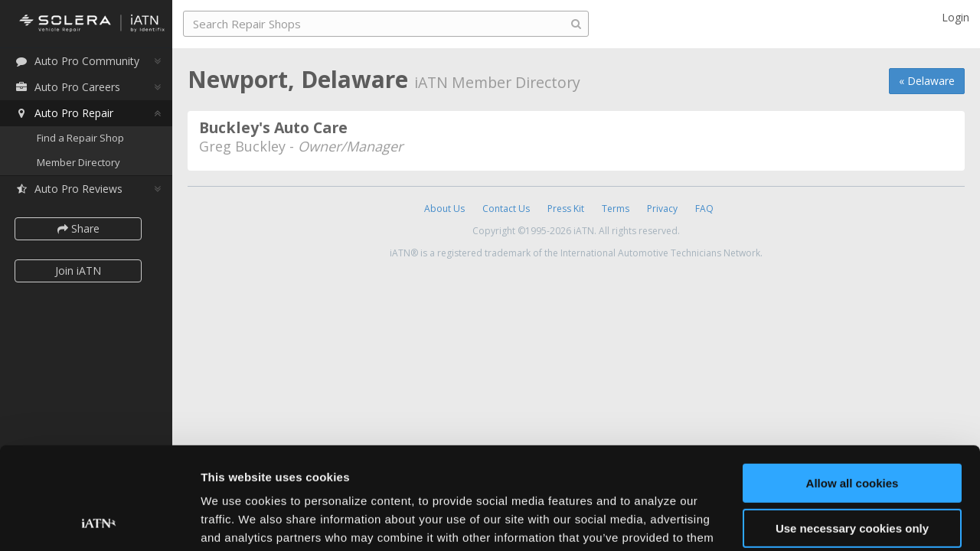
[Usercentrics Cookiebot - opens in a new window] (99, 521)
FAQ (704, 209)
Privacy (662, 209)
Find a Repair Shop (80, 138)
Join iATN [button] (78, 271)
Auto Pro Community (77, 61)
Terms (616, 209)
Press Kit (566, 209)
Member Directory (78, 162)
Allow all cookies (853, 388)
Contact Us (506, 209)
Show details (236, 521)
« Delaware (927, 81)
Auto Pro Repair (64, 113)
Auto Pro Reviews (69, 189)
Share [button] (78, 228)
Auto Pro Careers (67, 87)
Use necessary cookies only (852, 432)
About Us (444, 209)
